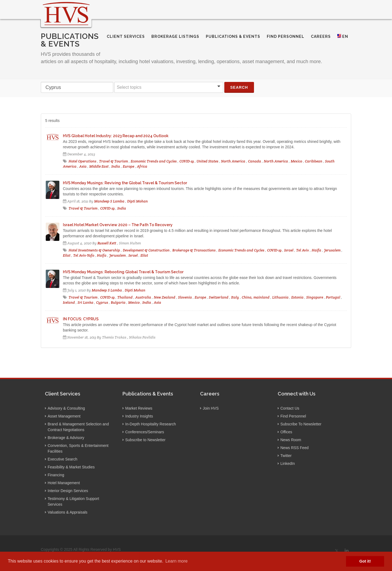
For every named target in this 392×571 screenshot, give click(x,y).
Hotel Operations (82, 161)
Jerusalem (332, 250)
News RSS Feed (294, 448)
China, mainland (256, 297)
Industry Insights (139, 416)
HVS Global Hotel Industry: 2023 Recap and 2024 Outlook (116, 136)
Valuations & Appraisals (68, 512)
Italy (235, 297)
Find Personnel (293, 416)
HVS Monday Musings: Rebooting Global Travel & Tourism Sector (123, 272)
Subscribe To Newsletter (301, 424)
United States (207, 161)
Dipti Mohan (137, 201)
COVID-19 (187, 161)
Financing (56, 475)
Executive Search (62, 459)
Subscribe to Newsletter (145, 440)
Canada (255, 161)
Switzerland (219, 297)
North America (233, 161)
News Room (291, 440)
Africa (142, 166)
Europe (128, 166)
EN (343, 36)
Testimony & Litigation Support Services (73, 501)
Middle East (99, 166)
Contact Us (290, 408)
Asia (83, 166)
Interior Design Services (68, 491)
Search (239, 87)
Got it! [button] (365, 561)
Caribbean (314, 161)
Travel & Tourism (114, 161)
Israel (289, 250)
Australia (143, 297)
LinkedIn (288, 463)
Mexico (296, 161)
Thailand (125, 297)
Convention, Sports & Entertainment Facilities (78, 448)
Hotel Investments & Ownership (94, 250)
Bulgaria (118, 303)
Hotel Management (64, 483)
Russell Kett (107, 243)
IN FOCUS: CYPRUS (81, 319)
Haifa (316, 250)
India (116, 166)
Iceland (69, 303)
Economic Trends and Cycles (154, 161)
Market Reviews (139, 408)
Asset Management (64, 416)
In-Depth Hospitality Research (151, 424)
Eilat (67, 255)
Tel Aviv (303, 250)
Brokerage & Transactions (194, 250)
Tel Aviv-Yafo (84, 255)
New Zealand (165, 297)
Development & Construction (146, 250)
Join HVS (211, 408)
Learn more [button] (176, 561)
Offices (286, 432)
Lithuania (280, 297)
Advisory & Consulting (66, 408)
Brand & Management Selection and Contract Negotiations (78, 427)
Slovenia (185, 297)
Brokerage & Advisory (66, 438)
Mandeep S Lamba (109, 201)
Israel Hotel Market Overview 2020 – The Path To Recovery (118, 225)
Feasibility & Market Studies (71, 467)
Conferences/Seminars (145, 432)
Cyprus (102, 303)
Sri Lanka (85, 303)
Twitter (286, 456)
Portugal (333, 297)
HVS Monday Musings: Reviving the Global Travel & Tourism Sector (125, 183)
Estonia (297, 297)
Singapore (315, 297)
